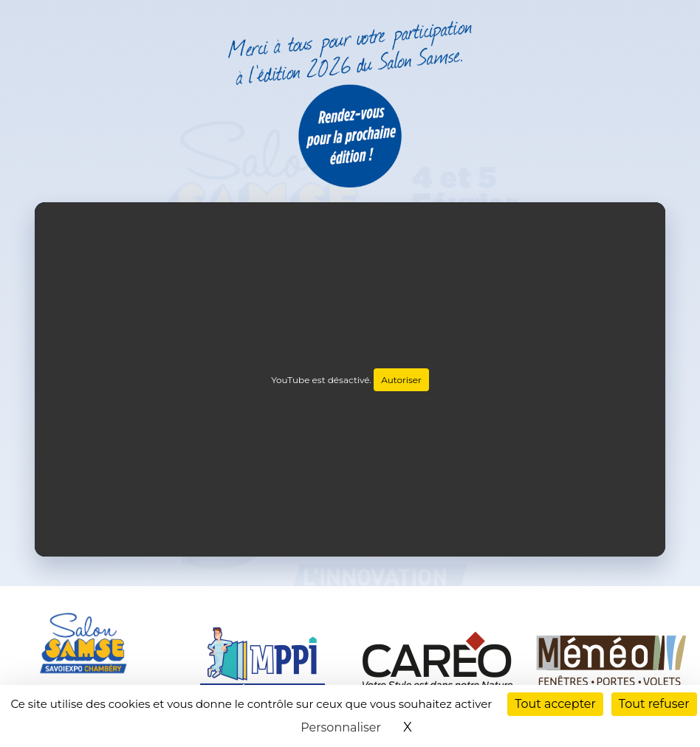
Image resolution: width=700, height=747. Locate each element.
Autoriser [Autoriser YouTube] (401, 380)
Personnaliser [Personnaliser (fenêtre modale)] (341, 727)
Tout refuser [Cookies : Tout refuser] (654, 704)
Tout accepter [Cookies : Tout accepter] (555, 704)
